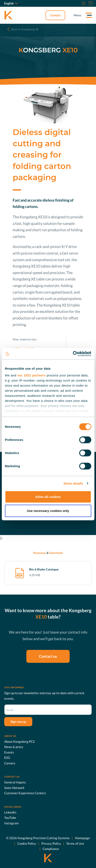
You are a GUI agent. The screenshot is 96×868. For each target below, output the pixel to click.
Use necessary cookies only (48, 511)
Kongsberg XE (25, 29)
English (11, 3)
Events (9, 752)
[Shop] (83, 3)
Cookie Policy (27, 843)
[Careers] (78, 3)
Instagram (11, 823)
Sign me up (18, 722)
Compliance (51, 849)
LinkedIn (10, 812)
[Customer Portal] (90, 3)
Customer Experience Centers (25, 793)
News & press (14, 747)
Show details (73, 483)
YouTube (10, 818)
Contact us (48, 656)
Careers (10, 763)
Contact (55, 15)
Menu (77, 15)
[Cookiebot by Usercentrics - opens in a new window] (73, 354)
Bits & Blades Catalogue (44, 569)
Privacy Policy (51, 843)
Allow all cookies (48, 497)
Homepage (82, 838)
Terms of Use (75, 843)
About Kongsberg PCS (19, 741)
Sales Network (14, 788)
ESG (7, 758)
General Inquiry (15, 782)
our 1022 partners (31, 375)
